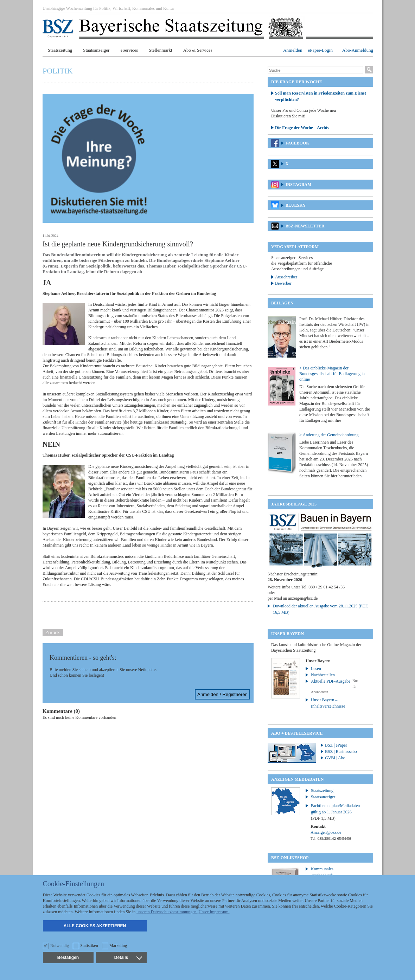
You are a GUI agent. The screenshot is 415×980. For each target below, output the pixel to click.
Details (128, 958)
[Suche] (315, 70)
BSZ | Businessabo (341, 752)
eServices (129, 50)
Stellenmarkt (160, 50)
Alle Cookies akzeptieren (95, 926)
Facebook (298, 143)
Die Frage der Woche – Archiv (302, 128)
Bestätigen (68, 958)
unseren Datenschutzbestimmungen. (167, 912)
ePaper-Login (320, 50)
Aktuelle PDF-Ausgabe (331, 681)
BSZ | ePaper (336, 745)
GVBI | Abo (335, 758)
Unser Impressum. (214, 912)
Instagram (299, 185)
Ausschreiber (286, 277)
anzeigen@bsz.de (303, 598)
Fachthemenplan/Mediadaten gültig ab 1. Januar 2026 (335, 812)
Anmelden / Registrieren (222, 694)
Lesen (316, 669)
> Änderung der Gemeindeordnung (329, 435)
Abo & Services (198, 50)
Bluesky (296, 205)
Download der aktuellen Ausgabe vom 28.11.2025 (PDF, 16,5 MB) (321, 609)
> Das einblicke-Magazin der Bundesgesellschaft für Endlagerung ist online (332, 374)
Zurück (53, 633)
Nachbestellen (323, 675)
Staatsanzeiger (96, 50)
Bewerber (283, 283)
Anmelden (293, 50)
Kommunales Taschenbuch (322, 872)
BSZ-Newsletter (305, 226)
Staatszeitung (60, 50)
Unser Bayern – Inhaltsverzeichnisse (328, 703)
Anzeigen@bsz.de (326, 832)
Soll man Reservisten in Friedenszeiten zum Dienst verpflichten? (321, 96)
